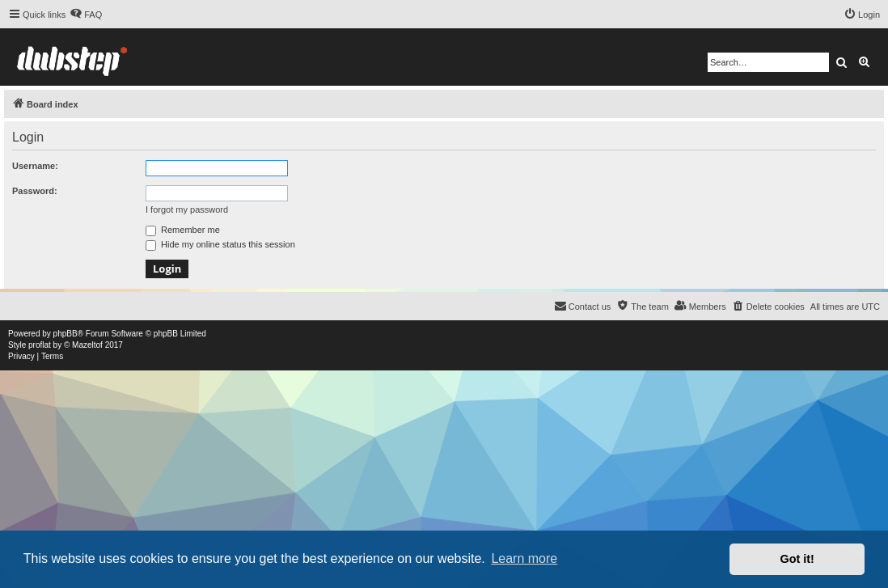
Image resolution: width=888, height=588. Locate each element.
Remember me (183, 230)
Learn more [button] (524, 558)
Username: (35, 166)
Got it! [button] (797, 559)
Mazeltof (87, 345)
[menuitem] (86, 15)
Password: (35, 191)
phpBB (66, 334)
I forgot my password (187, 209)
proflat (40, 345)
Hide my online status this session (220, 244)
